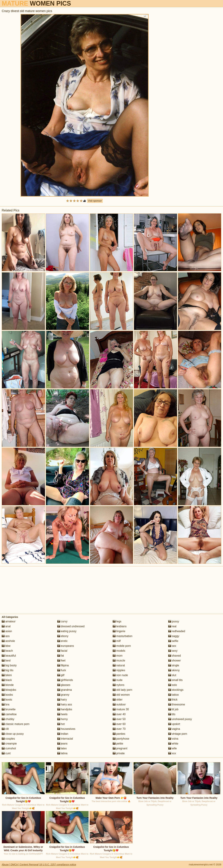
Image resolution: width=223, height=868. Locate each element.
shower (175, 661)
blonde (8, 685)
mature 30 (121, 709)
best (6, 661)
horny (63, 719)
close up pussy (13, 734)
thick (173, 700)
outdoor (119, 704)
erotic (63, 641)
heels (62, 714)
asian (7, 631)
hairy (62, 700)
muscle (119, 661)
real (172, 626)
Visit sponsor (95, 201)
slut (172, 675)
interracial (65, 739)
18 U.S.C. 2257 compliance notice (58, 865)
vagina (174, 729)
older (118, 700)
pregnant (120, 748)
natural (119, 665)
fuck (62, 670)
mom (118, 656)
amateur (9, 621)
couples (8, 739)
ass (6, 636)
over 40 (119, 714)
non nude (120, 675)
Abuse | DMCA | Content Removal (20, 865)
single (174, 665)
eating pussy (67, 631)
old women (121, 695)
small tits (176, 680)
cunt (6, 753)
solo (173, 685)
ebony (63, 636)
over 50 (119, 719)
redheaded (177, 631)
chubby (8, 719)
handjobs (65, 709)
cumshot (9, 748)
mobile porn (122, 646)
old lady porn (122, 690)
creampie (9, 744)
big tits (8, 670)
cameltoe (9, 714)
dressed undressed (71, 626)
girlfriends (65, 680)
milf (117, 641)
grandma (65, 690)
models (119, 651)
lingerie (119, 631)
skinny (174, 670)
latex (62, 748)
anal (6, 626)
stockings (176, 690)
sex (172, 646)
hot (61, 724)
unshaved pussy (180, 719)
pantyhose (121, 739)
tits (172, 714)
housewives (66, 729)
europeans (66, 646)
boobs (7, 695)
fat (61, 656)
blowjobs (9, 690)
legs (117, 621)
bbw (6, 646)
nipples (119, 670)
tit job (173, 709)
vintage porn (178, 734)
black (7, 680)
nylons (119, 685)
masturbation (123, 636)
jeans (62, 744)
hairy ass (65, 704)
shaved (175, 656)
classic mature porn (16, 724)
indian (63, 734)
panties (119, 734)
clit (5, 729)
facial (62, 651)
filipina (63, 665)
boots (7, 700)
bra (6, 704)
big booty (9, 665)
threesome (177, 704)
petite (118, 744)
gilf (61, 675)
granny (63, 695)
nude (118, 680)
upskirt (174, 724)
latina (62, 753)
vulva (173, 739)
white (173, 744)
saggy (174, 636)
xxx (172, 753)
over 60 (119, 724)
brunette (9, 709)
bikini (7, 675)
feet (61, 661)
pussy (174, 621)
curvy (62, 621)
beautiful (9, 656)
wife (173, 748)
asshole (8, 641)
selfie (173, 641)
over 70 (119, 729)
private (119, 753)
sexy (173, 651)
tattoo (174, 695)
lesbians (120, 626)
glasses (64, 685)
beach (7, 651)
